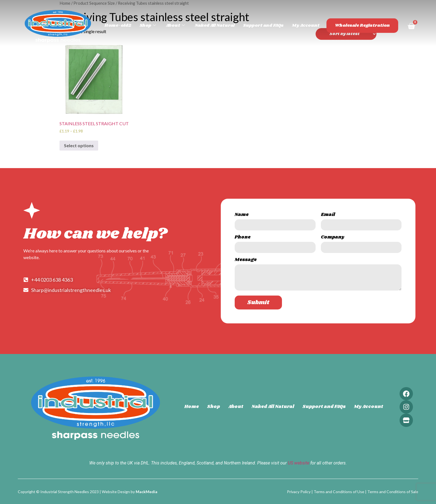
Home (191, 406)
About (184, 26)
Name (242, 215)
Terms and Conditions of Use (339, 491)
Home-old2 (128, 26)
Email (328, 215)
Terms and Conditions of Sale (393, 491)
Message (246, 260)
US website (298, 462)
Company (333, 238)
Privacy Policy (299, 491)
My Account (310, 26)
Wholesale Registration (364, 26)
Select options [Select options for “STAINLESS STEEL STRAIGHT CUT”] (79, 145)
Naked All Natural (222, 26)
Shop (157, 26)
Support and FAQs (269, 26)
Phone (243, 238)
